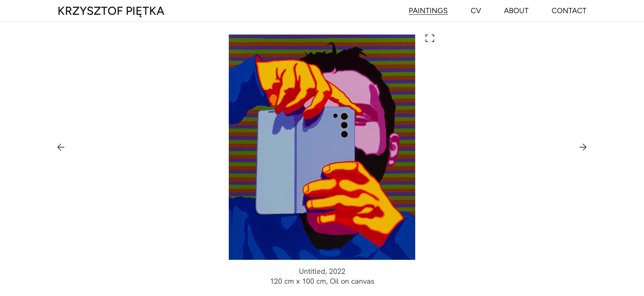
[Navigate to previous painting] (65, 147)
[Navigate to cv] (476, 11)
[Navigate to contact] (569, 11)
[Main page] (111, 11)
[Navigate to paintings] (428, 11)
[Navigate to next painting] (579, 147)
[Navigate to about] (516, 11)
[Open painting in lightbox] (322, 147)
